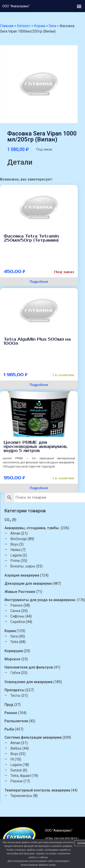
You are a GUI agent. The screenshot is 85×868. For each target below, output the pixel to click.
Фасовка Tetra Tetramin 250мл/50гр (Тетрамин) (31, 238)
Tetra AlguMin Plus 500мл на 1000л (37, 341)
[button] (79, 6)
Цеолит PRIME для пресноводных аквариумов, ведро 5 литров (36, 447)
